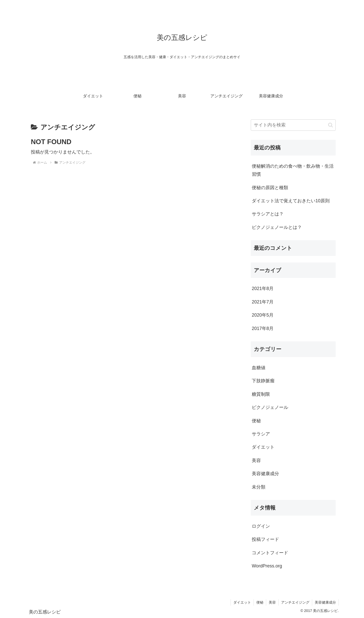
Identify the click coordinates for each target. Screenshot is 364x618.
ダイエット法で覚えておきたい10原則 (291, 201)
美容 (272, 602)
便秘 (260, 602)
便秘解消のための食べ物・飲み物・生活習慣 (293, 170)
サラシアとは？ (268, 214)
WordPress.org (267, 566)
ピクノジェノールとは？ (277, 227)
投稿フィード (265, 539)
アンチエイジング (295, 602)
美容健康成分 (325, 602)
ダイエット (242, 602)
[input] (293, 125)
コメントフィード (270, 553)
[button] (331, 125)
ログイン (261, 526)
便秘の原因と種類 (270, 188)
